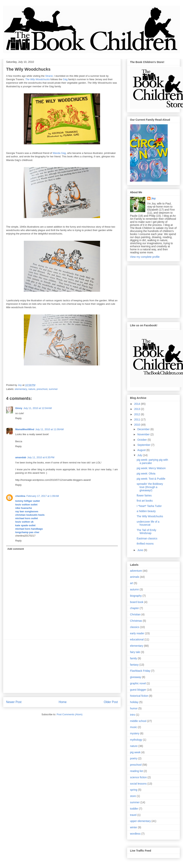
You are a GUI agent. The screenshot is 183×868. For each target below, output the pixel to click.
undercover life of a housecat (148, 523)
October (142, 440)
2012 (138, 414)
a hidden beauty (146, 511)
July (140, 455)
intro (133, 715)
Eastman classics (147, 538)
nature (32, 389)
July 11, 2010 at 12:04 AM (38, 408)
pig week (135, 752)
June (140, 550)
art (132, 583)
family (134, 658)
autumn (134, 589)
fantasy (134, 665)
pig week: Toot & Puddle (151, 479)
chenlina (20, 496)
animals (135, 577)
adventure (136, 571)
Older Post (111, 702)
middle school (138, 721)
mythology (136, 740)
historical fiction (139, 696)
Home (63, 702)
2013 (138, 409)
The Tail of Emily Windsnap (146, 532)
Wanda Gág (59, 153)
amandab (21, 457)
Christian (135, 614)
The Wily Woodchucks (150, 516)
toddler (134, 809)
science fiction (138, 777)
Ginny (19, 408)
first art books (145, 501)
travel (133, 815)
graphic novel (138, 683)
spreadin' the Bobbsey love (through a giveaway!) (150, 487)
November (144, 434)
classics (135, 627)
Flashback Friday (140, 671)
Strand (49, 76)
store (133, 796)
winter (134, 827)
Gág (65, 79)
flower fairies (144, 495)
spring (134, 790)
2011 (138, 419)
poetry (134, 758)
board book (137, 602)
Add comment (16, 549)
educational (137, 639)
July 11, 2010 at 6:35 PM (41, 457)
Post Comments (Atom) (69, 714)
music (134, 727)
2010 (138, 425)
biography (136, 596)
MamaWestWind (25, 429)
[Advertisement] (62, 666)
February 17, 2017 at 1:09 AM (43, 496)
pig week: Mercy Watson (151, 468)
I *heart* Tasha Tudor (149, 506)
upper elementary (140, 821)
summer (53, 389)
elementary (21, 389)
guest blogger (138, 690)
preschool (42, 389)
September (144, 445)
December (144, 429)
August (142, 450)
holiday (134, 702)
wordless (135, 834)
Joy (153, 198)
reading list (136, 771)
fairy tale (135, 652)
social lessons (138, 784)
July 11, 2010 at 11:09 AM (49, 429)
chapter (134, 608)
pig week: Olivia (146, 474)
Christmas (136, 621)
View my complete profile (145, 257)
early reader (137, 633)
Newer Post (14, 702)
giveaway (136, 677)
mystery (135, 733)
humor (134, 708)
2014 (138, 404)
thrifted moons (145, 544)
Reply (18, 418)
